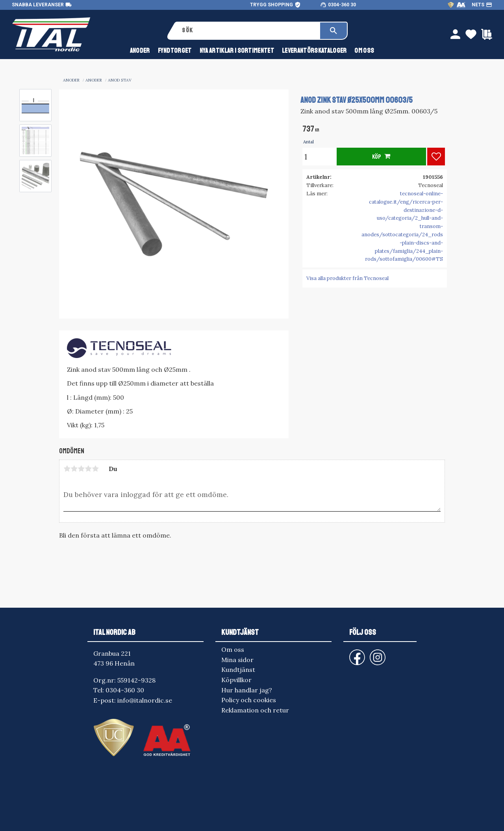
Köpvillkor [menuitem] (236, 680)
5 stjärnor (95, 469)
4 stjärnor (88, 469)
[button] (436, 157)
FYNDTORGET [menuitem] (175, 51)
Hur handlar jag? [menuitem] (247, 690)
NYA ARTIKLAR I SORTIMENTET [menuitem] (237, 51)
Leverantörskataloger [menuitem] (314, 51)
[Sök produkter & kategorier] (248, 31)
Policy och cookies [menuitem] (249, 700)
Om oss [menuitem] (364, 51)
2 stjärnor (74, 469)
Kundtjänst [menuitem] (238, 670)
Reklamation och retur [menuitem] (255, 710)
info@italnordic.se (145, 700)
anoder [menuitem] (140, 51)
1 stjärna (67, 469)
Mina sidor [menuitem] (237, 660)
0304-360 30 (342, 5)
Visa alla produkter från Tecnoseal (347, 278)
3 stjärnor (81, 469)
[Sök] (334, 31)
